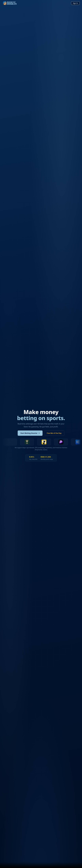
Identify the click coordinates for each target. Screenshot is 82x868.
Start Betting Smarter (30, 433)
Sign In (75, 3)
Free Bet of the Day (54, 433)
